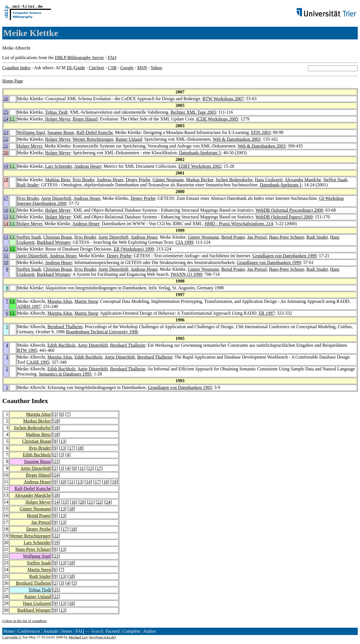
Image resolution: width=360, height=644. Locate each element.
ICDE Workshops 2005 (217, 119)
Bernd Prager (233, 237)
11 (6, 256)
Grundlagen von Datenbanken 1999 (284, 256)
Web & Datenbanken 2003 (237, 139)
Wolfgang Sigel (31, 132)
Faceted (112, 631)
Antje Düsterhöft (56, 198)
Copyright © (12, 637)
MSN (142, 68)
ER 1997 (267, 313)
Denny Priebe (138, 180)
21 (6, 146)
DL (70, 68)
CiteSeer (97, 68)
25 (6, 112)
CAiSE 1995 (38, 362)
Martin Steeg (86, 301)
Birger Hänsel (85, 119)
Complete (131, 631)
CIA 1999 (184, 242)
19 (6, 166)
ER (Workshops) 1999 (134, 249)
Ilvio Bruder (84, 180)
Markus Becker (200, 180)
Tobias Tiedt (56, 112)
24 (6, 119)
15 (6, 217)
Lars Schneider (59, 166)
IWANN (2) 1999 (186, 274)
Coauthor (16, 401)
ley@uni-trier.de (102, 637)
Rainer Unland (129, 139)
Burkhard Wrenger (54, 242)
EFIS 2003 (261, 132)
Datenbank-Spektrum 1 (281, 185)
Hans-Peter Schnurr (286, 237)
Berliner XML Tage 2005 (193, 112)
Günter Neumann (168, 180)
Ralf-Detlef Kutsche (95, 132)
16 (6, 210)
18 (6, 180)
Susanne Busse (61, 132)
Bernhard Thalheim (65, 327)
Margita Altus (60, 301)
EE (13, 119)
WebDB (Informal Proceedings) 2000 (289, 210)
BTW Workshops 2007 (223, 99)
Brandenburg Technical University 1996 (102, 332)
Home (9, 631)
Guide (79, 68)
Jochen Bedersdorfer (234, 180)
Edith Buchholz (62, 345)
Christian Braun (58, 237)
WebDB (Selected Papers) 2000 (284, 217)
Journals (50, 631)
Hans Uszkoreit (269, 180)
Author (149, 631)
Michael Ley (78, 637)
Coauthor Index (16, 68)
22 (6, 139)
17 (6, 198)
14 (6, 224)
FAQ (112, 58)
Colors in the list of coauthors (24, 621)
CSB (112, 68)
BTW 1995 (27, 350)
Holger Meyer (58, 119)
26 (6, 99)
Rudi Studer (28, 185)
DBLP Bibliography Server (79, 58)
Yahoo (156, 68)
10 (6, 262)
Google (127, 68)
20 (6, 153)
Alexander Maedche (303, 180)
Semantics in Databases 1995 (65, 374)
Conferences (29, 631)
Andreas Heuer (87, 166)
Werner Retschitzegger (93, 139)
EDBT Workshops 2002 (200, 166)
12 (6, 249)
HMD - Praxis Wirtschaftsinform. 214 (239, 224)
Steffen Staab (335, 180)
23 (6, 132)
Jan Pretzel (257, 237)
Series (67, 631)
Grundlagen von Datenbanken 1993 (180, 387)
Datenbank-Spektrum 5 (200, 153)
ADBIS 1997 (29, 306)
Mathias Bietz (58, 180)
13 (6, 237)
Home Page (13, 81)
